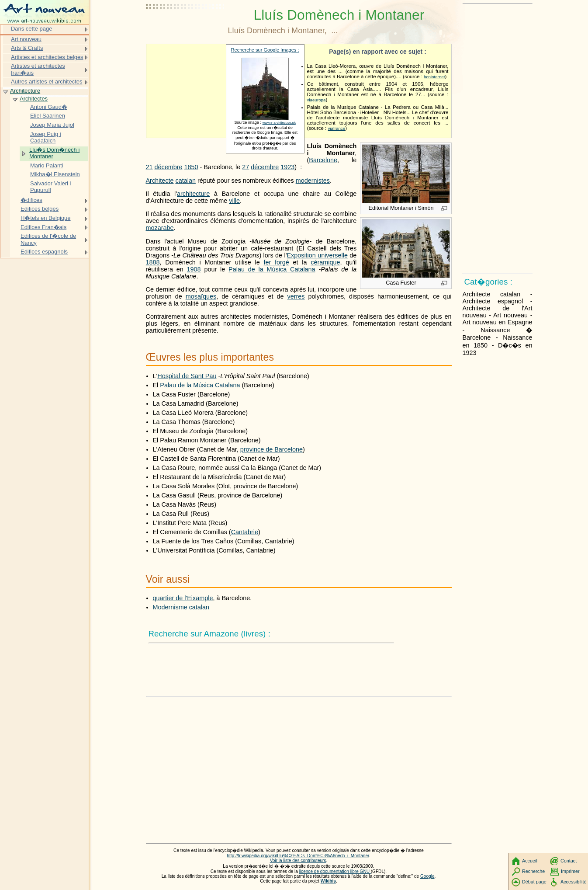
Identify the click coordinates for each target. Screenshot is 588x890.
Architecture (25, 91)
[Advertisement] (185, 28)
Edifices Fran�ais (43, 227)
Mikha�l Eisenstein (55, 174)
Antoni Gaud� (49, 107)
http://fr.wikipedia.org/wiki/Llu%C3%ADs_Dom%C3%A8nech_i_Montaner (298, 856)
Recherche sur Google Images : (265, 50)
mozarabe (160, 228)
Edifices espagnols (44, 252)
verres (296, 296)
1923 (287, 167)
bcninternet (434, 77)
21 (149, 167)
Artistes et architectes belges (47, 57)
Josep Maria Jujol (52, 125)
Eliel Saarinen (48, 116)
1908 (194, 269)
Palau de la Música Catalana (272, 269)
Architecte (160, 181)
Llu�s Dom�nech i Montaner (54, 153)
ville (234, 201)
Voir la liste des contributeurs (298, 860)
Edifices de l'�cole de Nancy (48, 239)
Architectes (34, 99)
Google (427, 876)
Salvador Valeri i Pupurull (50, 187)
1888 (153, 262)
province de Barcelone (272, 449)
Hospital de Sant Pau (187, 376)
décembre (169, 167)
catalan (186, 181)
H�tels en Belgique (46, 218)
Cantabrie (245, 532)
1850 (191, 167)
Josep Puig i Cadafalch (46, 137)
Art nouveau (26, 39)
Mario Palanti (47, 165)
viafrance (337, 128)
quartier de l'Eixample (183, 598)
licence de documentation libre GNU (335, 871)
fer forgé (276, 262)
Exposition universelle (317, 255)
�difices (31, 200)
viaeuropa (316, 100)
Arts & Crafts (27, 48)
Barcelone (323, 160)
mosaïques (201, 296)
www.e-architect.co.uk (279, 123)
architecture (193, 194)
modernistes (313, 181)
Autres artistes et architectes (47, 82)
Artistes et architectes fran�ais (38, 69)
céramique (325, 262)
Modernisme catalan (181, 607)
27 (246, 167)
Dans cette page (31, 29)
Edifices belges (40, 209)
